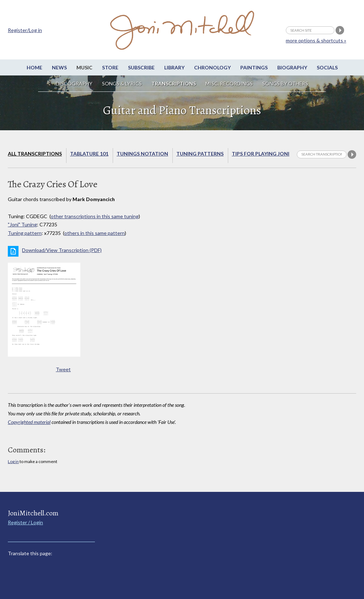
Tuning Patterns (200, 154)
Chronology (212, 67)
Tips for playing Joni (261, 154)
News (59, 67)
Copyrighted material (29, 422)
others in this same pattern (95, 233)
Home (34, 67)
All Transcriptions (35, 154)
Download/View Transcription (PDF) (62, 250)
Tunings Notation (142, 154)
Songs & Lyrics (122, 83)
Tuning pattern (25, 233)
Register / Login (25, 522)
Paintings (254, 67)
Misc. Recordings (230, 83)
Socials (327, 67)
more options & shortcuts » (316, 40)
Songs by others (285, 83)
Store (110, 67)
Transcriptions (174, 83)
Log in (13, 461)
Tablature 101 (89, 154)
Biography (292, 67)
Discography (74, 83)
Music (84, 67)
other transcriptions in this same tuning (95, 216)
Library (174, 67)
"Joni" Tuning (22, 224)
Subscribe (141, 67)
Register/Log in (25, 30)
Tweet (63, 369)
